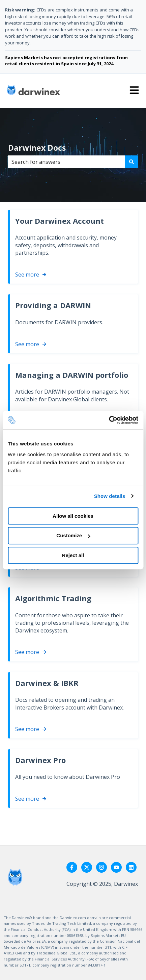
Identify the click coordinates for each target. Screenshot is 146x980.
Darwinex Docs (37, 148)
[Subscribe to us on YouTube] (116, 867)
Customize (73, 535)
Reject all (73, 555)
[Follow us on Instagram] (101, 867)
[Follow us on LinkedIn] (131, 867)
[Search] (132, 162)
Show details (110, 496)
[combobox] (67, 162)
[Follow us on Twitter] (87, 867)
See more (27, 275)
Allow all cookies (73, 516)
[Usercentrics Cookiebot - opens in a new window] (109, 420)
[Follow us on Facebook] (72, 867)
